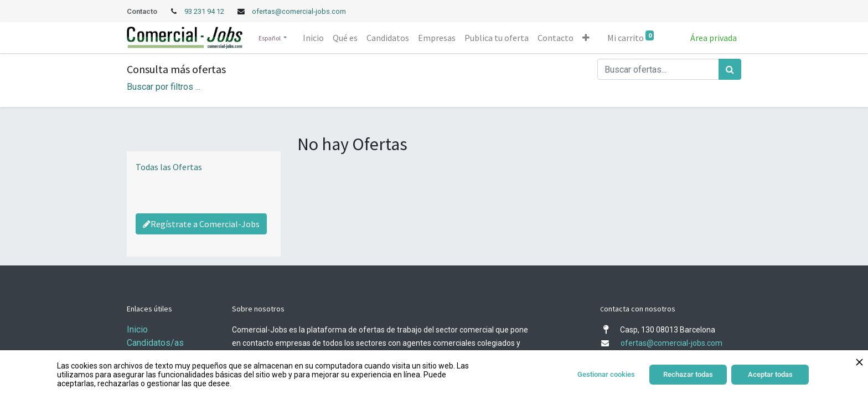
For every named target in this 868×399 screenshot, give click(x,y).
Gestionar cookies (606, 374)
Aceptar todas (770, 374)
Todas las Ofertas (169, 167)
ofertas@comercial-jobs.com (299, 11)
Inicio (137, 329)
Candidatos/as (155, 343)
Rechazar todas (688, 374)
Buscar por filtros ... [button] (164, 87)
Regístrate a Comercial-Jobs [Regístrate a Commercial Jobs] (201, 224)
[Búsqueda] (730, 69)
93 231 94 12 (205, 11)
